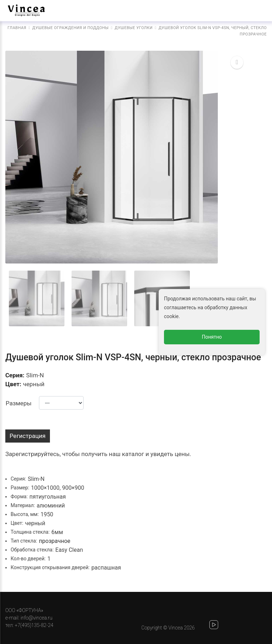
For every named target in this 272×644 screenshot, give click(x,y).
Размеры (19, 403)
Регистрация (28, 436)
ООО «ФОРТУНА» (24, 610)
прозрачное (55, 541)
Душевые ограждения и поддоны (70, 28)
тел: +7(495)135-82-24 (29, 625)
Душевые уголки (134, 28)
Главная (17, 28)
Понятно (212, 337)
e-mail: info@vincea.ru (29, 618)
